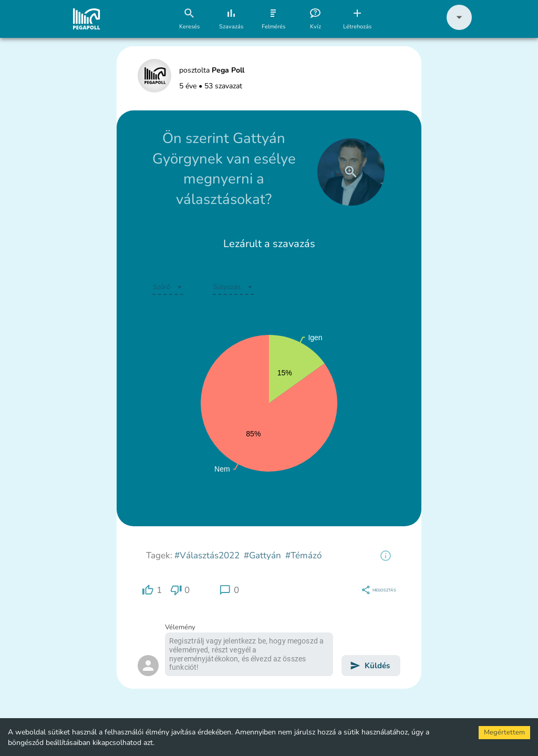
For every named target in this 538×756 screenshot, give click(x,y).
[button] (459, 28)
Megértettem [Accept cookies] (504, 732)
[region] (386, 556)
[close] (351, 172)
